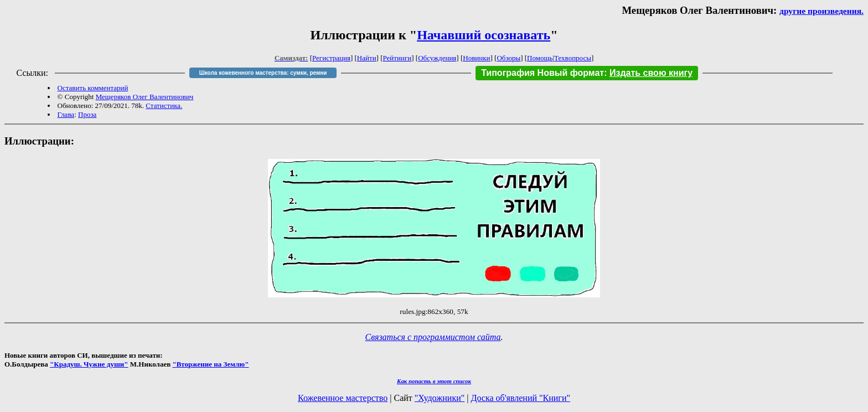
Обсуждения (437, 58)
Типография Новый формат (542, 73)
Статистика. (164, 105)
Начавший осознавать (484, 35)
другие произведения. (821, 11)
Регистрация (331, 58)
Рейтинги (397, 58)
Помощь (540, 58)
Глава (66, 114)
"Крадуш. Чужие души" (89, 364)
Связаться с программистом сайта (433, 337)
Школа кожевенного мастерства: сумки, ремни (263, 73)
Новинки (476, 58)
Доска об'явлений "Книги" (520, 398)
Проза (87, 114)
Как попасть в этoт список (434, 381)
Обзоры (508, 58)
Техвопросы (573, 58)
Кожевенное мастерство (343, 398)
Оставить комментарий (93, 88)
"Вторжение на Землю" (210, 364)
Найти (367, 58)
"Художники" (440, 398)
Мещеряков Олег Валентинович (145, 97)
